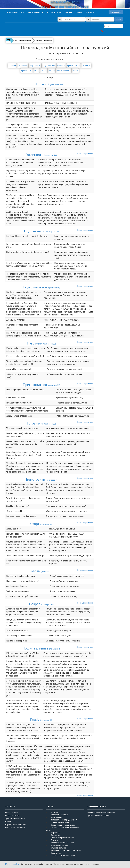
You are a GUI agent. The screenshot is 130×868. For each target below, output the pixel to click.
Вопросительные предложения (64, 820)
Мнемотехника (35, 12)
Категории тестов (12, 816)
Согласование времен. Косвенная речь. (63, 829)
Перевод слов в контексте (16, 825)
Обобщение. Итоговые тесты (63, 856)
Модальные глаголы (59, 845)
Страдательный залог (60, 822)
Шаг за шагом (54, 12)
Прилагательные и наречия (62, 843)
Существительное (58, 848)
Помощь (90, 12)
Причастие (55, 835)
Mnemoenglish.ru (13, 864)
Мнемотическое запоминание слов (101, 813)
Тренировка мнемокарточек (98, 816)
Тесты (69, 12)
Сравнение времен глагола (62, 838)
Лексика (54, 840)
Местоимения (56, 817)
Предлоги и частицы (59, 815)
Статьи (79, 12)
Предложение (57, 853)
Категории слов (15, 12)
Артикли (54, 812)
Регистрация (116, 12)
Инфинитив (55, 833)
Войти (119, 19)
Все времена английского (15, 828)
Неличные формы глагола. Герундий (66, 850)
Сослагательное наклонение (63, 825)
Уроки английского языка (15, 819)
